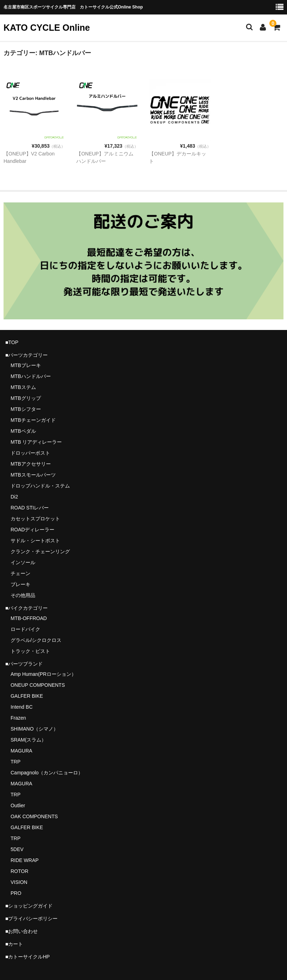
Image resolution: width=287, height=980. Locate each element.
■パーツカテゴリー (26, 355)
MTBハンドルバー (31, 376)
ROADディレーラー (32, 530)
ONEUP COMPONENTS (38, 685)
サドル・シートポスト (35, 541)
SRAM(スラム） (28, 740)
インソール (23, 562)
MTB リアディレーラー (36, 442)
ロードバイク (25, 629)
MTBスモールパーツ (33, 475)
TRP (16, 762)
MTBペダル (23, 431)
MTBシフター (26, 409)
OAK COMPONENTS (34, 816)
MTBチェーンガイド (33, 420)
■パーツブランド (24, 664)
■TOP (12, 342)
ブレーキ (20, 584)
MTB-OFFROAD (29, 618)
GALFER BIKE (27, 696)
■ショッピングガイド (29, 906)
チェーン (20, 573)
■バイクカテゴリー (26, 608)
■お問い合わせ (22, 931)
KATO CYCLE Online (47, 28)
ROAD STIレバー (30, 508)
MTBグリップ (26, 398)
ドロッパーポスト (30, 453)
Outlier (18, 805)
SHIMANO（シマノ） (34, 729)
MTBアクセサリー (31, 464)
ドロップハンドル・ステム (40, 486)
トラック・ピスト (30, 651)
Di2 (14, 497)
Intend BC (22, 707)
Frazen (18, 718)
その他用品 (23, 595)
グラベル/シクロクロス (36, 640)
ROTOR (19, 871)
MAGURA (21, 751)
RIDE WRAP (25, 860)
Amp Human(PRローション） (43, 674)
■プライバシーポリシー (31, 919)
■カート (14, 944)
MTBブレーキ (26, 365)
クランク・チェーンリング (40, 551)
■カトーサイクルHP (28, 957)
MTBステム (23, 387)
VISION (19, 882)
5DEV (17, 849)
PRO (16, 893)
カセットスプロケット (35, 519)
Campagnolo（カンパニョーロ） (47, 773)
